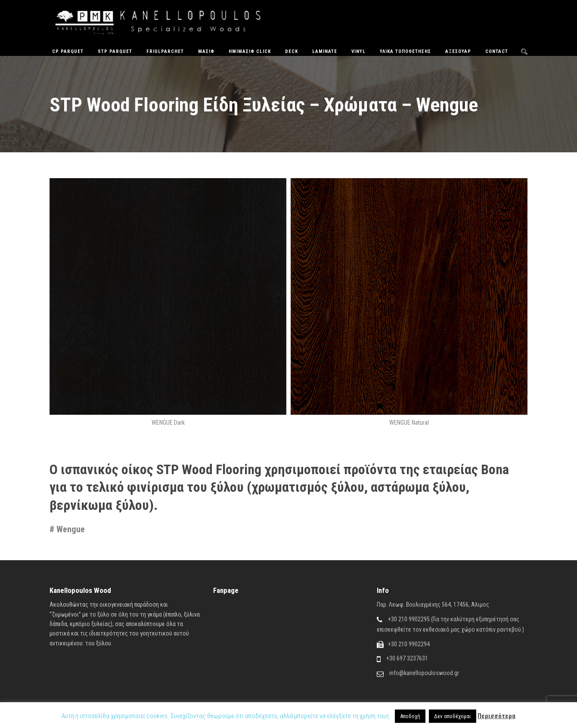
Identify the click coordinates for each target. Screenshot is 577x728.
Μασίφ (206, 51)
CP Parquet (68, 51)
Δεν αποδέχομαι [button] (453, 716)
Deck (292, 51)
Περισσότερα (496, 716)
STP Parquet (115, 51)
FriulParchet (165, 51)
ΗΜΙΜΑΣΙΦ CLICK (250, 51)
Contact (497, 51)
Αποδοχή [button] (410, 716)
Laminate (325, 51)
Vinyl (358, 51)
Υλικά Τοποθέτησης (405, 51)
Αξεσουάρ (458, 51)
